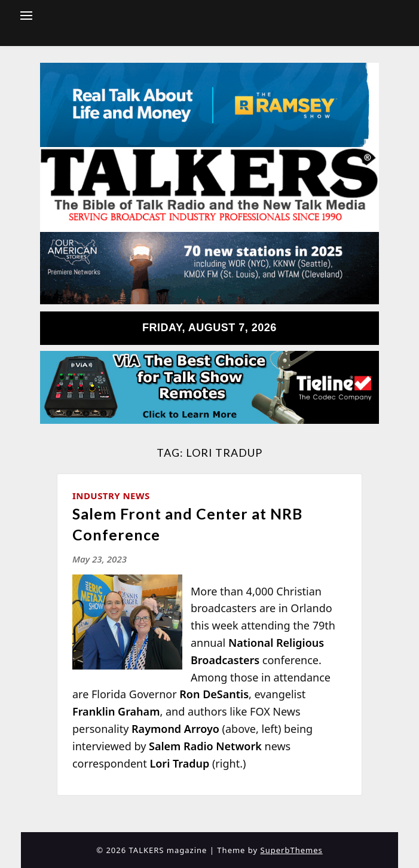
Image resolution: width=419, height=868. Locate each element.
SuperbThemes (292, 850)
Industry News (111, 496)
